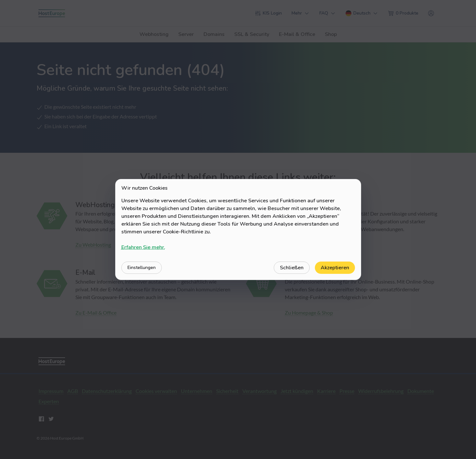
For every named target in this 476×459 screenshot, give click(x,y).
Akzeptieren (335, 268)
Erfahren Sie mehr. (143, 247)
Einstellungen (142, 268)
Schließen (292, 268)
